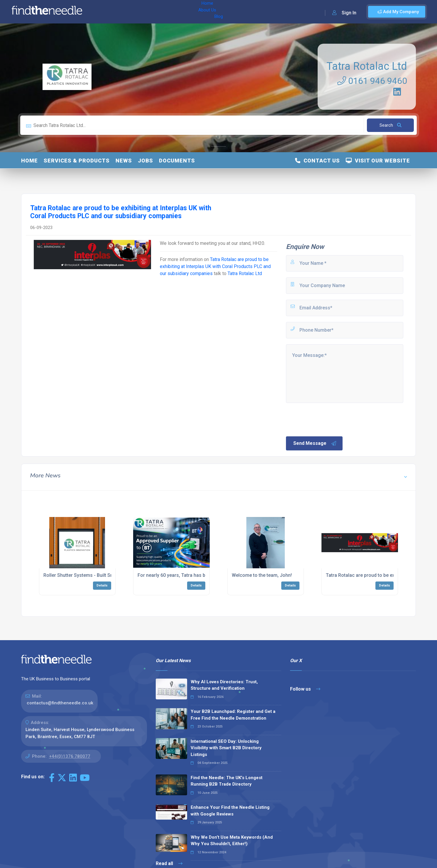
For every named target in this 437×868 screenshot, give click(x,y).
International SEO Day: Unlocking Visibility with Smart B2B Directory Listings (226, 748)
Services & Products (77, 161)
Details (102, 585)
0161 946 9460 (372, 81)
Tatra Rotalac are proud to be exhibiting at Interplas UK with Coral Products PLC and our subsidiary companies (215, 266)
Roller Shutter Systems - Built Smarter (84, 575)
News (124, 161)
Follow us (305, 689)
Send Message (315, 443)
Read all (169, 863)
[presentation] (330, 419)
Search (391, 125)
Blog (146, 12)
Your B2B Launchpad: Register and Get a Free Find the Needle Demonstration (233, 715)
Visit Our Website (378, 161)
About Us (126, 12)
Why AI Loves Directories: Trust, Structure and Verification (224, 685)
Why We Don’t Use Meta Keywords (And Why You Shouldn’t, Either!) (232, 841)
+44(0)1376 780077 (70, 756)
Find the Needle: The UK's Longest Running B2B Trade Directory (227, 781)
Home (104, 12)
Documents (177, 161)
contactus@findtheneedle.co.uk (60, 703)
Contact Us (317, 161)
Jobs (145, 161)
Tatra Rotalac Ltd (367, 66)
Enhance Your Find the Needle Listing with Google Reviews (230, 811)
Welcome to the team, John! (262, 575)
